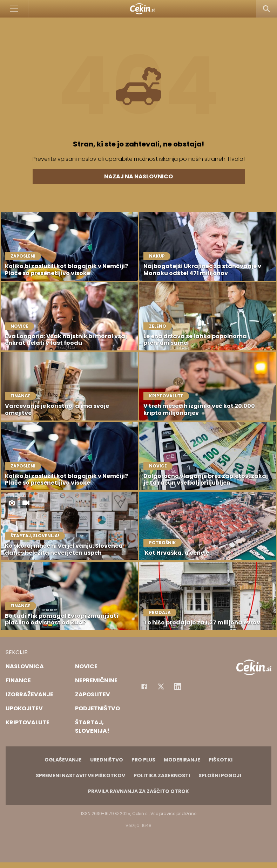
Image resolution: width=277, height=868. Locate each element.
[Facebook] (144, 686)
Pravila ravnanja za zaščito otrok (138, 791)
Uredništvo (107, 760)
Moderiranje (182, 760)
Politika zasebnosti (162, 775)
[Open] (14, 9)
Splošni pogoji (220, 775)
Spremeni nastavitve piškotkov (80, 775)
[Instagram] (178, 686)
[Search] (266, 9)
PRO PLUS (143, 760)
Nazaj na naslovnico (138, 176)
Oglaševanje (63, 760)
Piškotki (221, 760)
